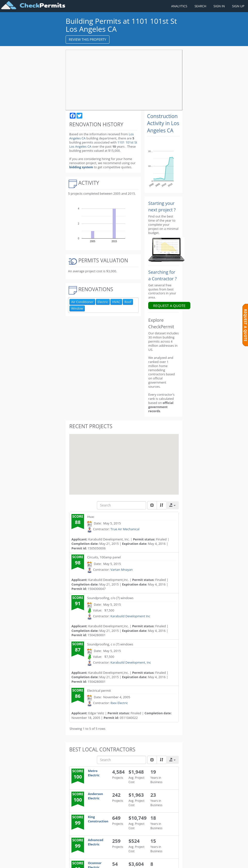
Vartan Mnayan (122, 484)
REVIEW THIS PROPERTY (88, 39)
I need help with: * (87, 726)
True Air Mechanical (125, 443)
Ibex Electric (119, 617)
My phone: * (82, 752)
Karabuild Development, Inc (131, 576)
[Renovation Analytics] (166, 163)
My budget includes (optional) (88, 823)
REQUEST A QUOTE (169, 219)
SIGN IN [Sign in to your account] (219, 6)
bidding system (81, 159)
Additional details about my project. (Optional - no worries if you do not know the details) (88, 846)
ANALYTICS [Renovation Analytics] (179, 6)
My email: (81, 779)
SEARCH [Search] (200, 6)
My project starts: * (88, 794)
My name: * (82, 739)
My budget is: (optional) (92, 808)
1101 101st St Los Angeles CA (101, 140)
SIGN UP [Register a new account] (238, 6)
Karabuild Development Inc (130, 530)
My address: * (84, 765)
